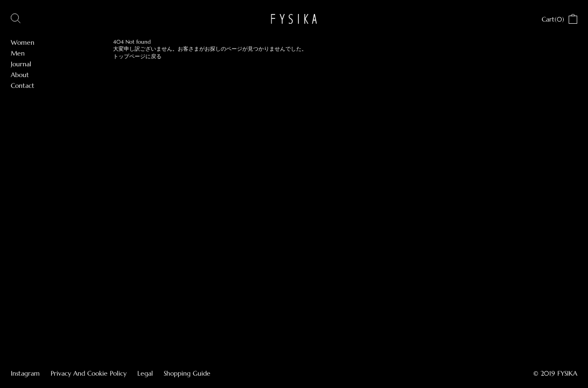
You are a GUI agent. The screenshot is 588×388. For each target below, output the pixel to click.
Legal (145, 373)
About (20, 75)
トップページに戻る (137, 56)
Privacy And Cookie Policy (89, 373)
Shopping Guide (187, 373)
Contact (23, 85)
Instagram (25, 373)
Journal (21, 64)
